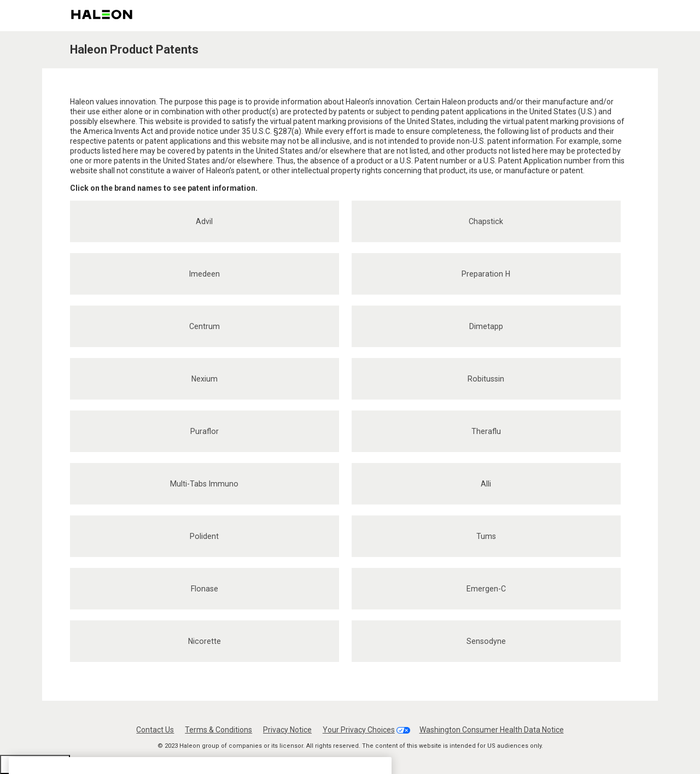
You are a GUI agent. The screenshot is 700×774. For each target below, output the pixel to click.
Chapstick (486, 221)
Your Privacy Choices (359, 730)
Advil (204, 221)
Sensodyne (486, 641)
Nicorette (205, 641)
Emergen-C (486, 589)
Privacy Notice (287, 730)
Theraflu (486, 431)
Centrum (205, 326)
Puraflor (205, 431)
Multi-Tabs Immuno (204, 484)
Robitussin (486, 379)
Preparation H (486, 274)
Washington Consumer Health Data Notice (492, 730)
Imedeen (205, 274)
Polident (204, 536)
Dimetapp (486, 326)
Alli (486, 484)
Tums (486, 536)
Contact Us (155, 730)
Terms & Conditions (218, 730)
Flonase (205, 589)
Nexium (205, 379)
